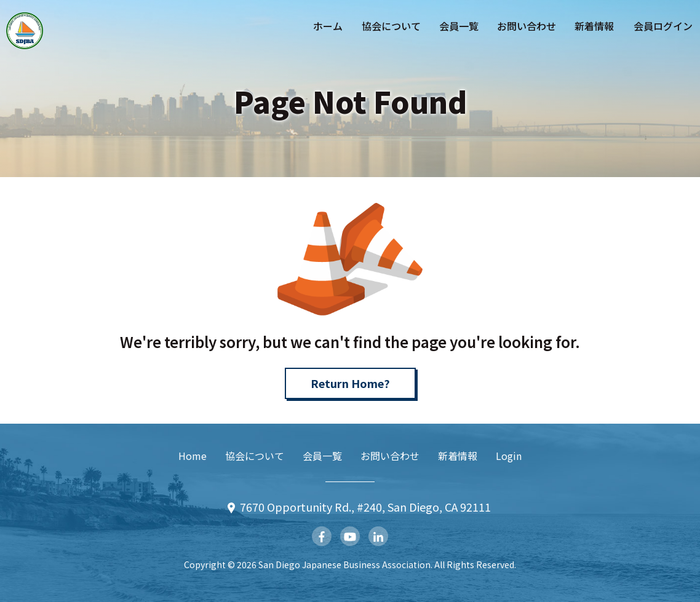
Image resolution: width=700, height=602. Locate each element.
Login (509, 456)
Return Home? (350, 383)
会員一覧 (459, 26)
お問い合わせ (527, 26)
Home (193, 456)
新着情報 (594, 26)
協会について (391, 26)
